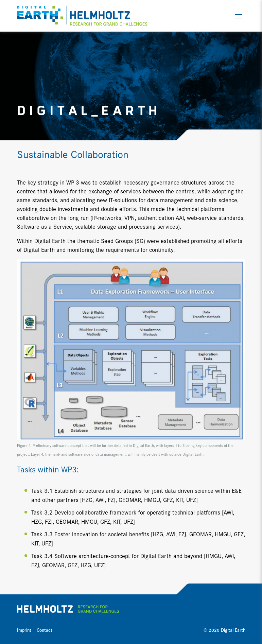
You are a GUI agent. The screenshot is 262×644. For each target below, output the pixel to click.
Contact (45, 630)
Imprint (24, 630)
